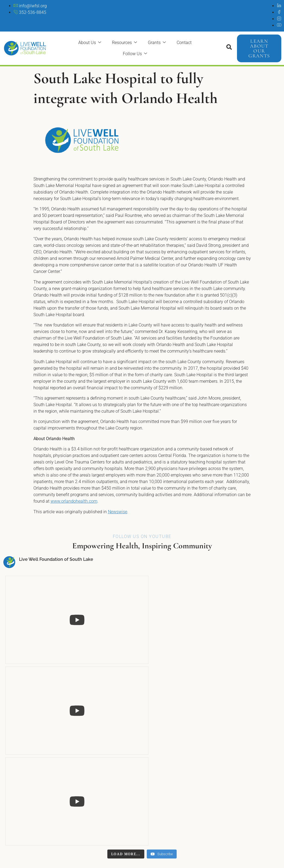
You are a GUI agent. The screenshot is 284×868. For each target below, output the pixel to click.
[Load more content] (126, 634)
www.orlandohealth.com (74, 501)
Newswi (115, 512)
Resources (124, 43)
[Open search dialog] (229, 48)
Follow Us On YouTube (142, 536)
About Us (90, 43)
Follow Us (135, 54)
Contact (184, 43)
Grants (157, 43)
